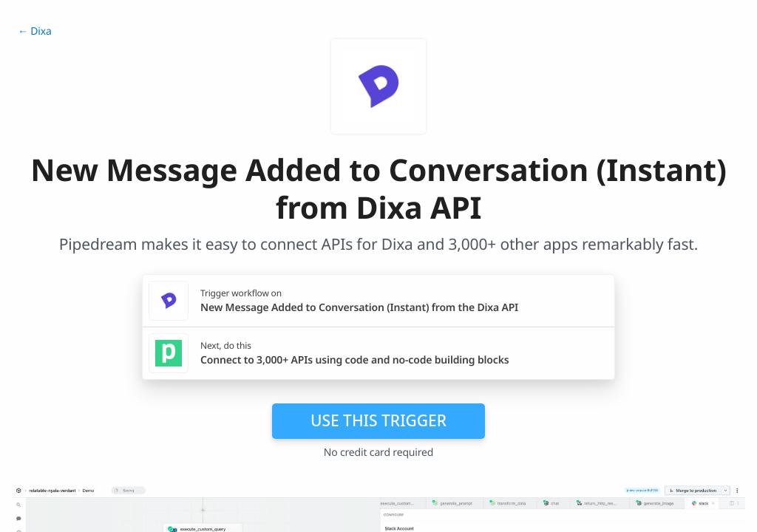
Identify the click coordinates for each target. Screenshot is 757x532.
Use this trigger (378, 420)
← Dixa (35, 31)
